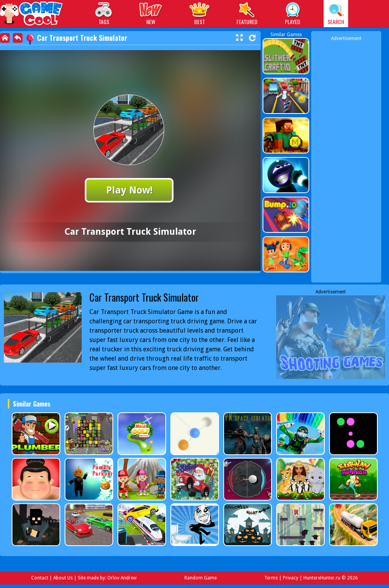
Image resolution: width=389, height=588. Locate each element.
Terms (271, 578)
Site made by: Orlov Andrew (107, 578)
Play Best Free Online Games (32, 15)
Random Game (201, 578)
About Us (63, 578)
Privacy (291, 578)
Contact (40, 578)
